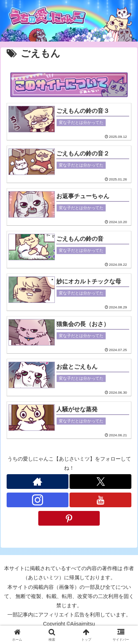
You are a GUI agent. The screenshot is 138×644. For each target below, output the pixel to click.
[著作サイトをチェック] (38, 482)
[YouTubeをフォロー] (100, 500)
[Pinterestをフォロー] (69, 518)
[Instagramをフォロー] (38, 500)
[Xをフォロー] (100, 482)
